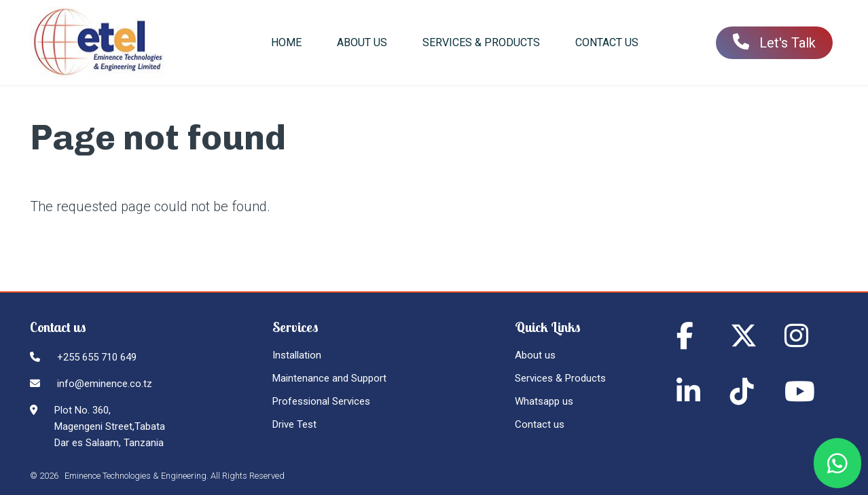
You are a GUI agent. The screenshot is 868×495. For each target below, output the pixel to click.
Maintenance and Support (329, 378)
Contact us (540, 424)
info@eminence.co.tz (105, 384)
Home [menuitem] (286, 42)
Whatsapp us (544, 401)
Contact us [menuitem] (607, 42)
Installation (297, 355)
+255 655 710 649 (97, 357)
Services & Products (560, 378)
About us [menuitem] (362, 42)
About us (535, 355)
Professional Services (321, 401)
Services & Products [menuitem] (481, 42)
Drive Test (294, 424)
